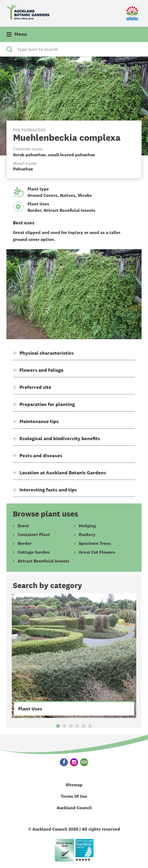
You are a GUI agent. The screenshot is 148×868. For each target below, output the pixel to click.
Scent (23, 526)
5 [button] (84, 726)
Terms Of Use (74, 796)
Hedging (87, 526)
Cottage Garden (34, 552)
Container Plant (34, 535)
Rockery (87, 535)
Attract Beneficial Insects (69, 210)
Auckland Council (74, 808)
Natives (68, 195)
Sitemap (74, 785)
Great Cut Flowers (97, 552)
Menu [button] (21, 34)
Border (34, 210)
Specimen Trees (95, 544)
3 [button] (71, 726)
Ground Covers (42, 195)
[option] (74, 656)
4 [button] (77, 726)
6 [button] (90, 726)
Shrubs (85, 195)
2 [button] (64, 726)
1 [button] (58, 726)
